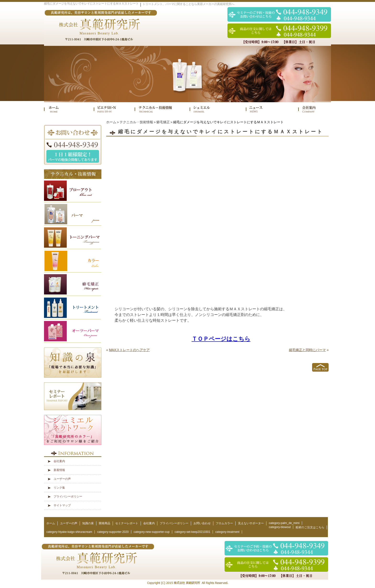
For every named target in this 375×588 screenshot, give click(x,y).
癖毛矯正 (163, 122)
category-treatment (227, 532)
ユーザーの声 (62, 479)
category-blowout (280, 527)
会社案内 (59, 461)
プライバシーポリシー (68, 497)
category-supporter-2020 (113, 532)
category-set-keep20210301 (192, 532)
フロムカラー (224, 523)
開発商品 (105, 523)
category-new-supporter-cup (152, 532)
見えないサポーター (251, 523)
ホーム (111, 122)
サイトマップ (62, 505)
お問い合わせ (202, 523)
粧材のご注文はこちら (310, 527)
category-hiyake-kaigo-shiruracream (69, 532)
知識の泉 (88, 523)
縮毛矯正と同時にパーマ (307, 350)
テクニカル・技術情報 (136, 122)
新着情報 (59, 470)
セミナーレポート (127, 523)
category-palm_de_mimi (284, 523)
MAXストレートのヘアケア (129, 350)
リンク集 (59, 488)
